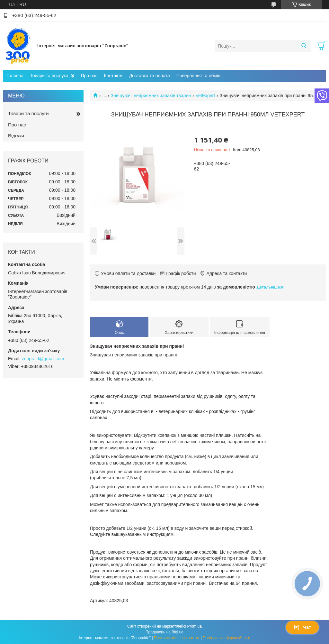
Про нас (89, 76)
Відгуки (16, 136)
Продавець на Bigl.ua (164, 632)
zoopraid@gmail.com (43, 359)
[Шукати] (304, 46)
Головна (15, 76)
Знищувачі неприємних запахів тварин (151, 96)
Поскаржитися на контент (177, 638)
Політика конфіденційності (227, 638)
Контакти (113, 76)
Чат (302, 627)
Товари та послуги (49, 76)
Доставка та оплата (150, 76)
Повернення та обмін (198, 76)
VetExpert (205, 96)
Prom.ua (195, 626)
